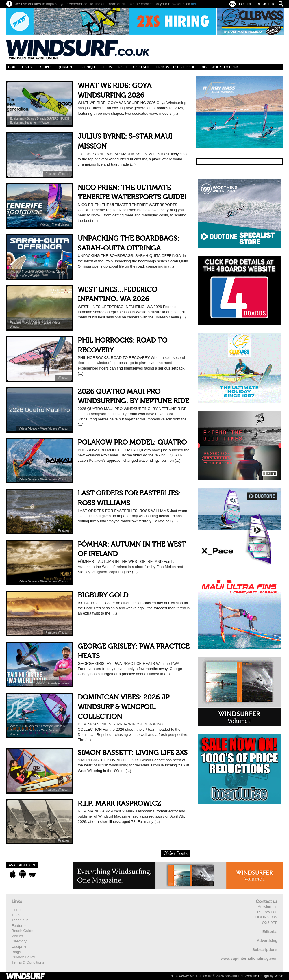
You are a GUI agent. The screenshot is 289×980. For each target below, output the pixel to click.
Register (265, 4)
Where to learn (225, 67)
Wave (45, 123)
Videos (106, 67)
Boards (32, 119)
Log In (245, 4)
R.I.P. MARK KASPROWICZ (119, 804)
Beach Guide (142, 67)
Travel (122, 67)
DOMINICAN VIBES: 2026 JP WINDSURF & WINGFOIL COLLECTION (124, 707)
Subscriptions (265, 950)
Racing (51, 272)
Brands (163, 67)
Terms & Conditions (28, 962)
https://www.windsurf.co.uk (191, 976)
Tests (27, 67)
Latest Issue (184, 67)
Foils (203, 67)
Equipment (65, 67)
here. (195, 4)
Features (44, 67)
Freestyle (28, 272)
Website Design (257, 976)
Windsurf (64, 174)
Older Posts (176, 853)
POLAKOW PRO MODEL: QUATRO (132, 442)
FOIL (26, 726)
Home (13, 67)
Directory (19, 941)
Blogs (16, 952)
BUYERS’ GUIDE (58, 119)
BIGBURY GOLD (103, 595)
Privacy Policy (23, 957)
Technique (87, 67)
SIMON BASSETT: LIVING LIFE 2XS (133, 753)
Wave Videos (30, 276)
